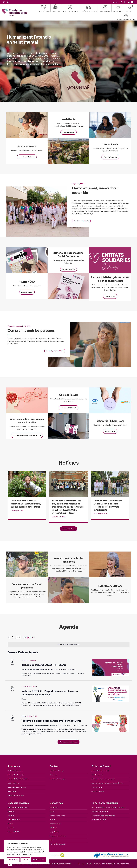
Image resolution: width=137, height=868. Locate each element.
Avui (18, 637)
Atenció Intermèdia (14, 783)
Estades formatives (14, 820)
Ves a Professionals (110, 157)
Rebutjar (25, 860)
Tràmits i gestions (97, 775)
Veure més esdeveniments (68, 742)
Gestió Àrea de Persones (100, 812)
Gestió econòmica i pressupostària (103, 816)
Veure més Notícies (68, 529)
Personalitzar (13, 860)
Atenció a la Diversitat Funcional (18, 779)
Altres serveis (12, 791)
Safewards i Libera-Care (16, 795)
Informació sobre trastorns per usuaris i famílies (107, 783)
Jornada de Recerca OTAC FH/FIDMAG (44, 665)
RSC (51, 840)
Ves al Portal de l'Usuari (27, 157)
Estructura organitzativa (57, 836)
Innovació (11, 828)
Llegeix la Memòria (68, 269)
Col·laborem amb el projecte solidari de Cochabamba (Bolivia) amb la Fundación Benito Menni (26, 504)
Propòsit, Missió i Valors (55, 351)
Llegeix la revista (27, 292)
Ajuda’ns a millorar (98, 791)
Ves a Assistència (68, 132)
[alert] (69, 644)
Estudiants (11, 816)
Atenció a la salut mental (16, 775)
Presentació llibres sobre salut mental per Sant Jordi (51, 721)
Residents (11, 812)
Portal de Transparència (58, 844)
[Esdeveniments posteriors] (13, 637)
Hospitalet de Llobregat (57, 779)
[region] (26, 852)
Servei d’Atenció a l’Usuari (100, 771)
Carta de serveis (97, 787)
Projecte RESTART (14, 832)
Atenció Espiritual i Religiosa (17, 787)
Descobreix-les (110, 296)
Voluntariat (53, 828)
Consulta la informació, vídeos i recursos (27, 435)
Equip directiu (54, 832)
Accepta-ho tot (39, 860)
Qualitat (52, 820)
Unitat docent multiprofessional (18, 808)
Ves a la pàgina (110, 431)
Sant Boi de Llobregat (57, 771)
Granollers (53, 775)
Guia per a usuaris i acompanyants (103, 779)
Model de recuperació (15, 771)
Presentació (54, 808)
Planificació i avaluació (99, 820)
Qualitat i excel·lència (81, 221)
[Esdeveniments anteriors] (9, 637)
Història (52, 812)
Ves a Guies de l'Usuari (68, 408)
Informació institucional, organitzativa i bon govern (108, 808)
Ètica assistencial (55, 824)
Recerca (10, 824)
